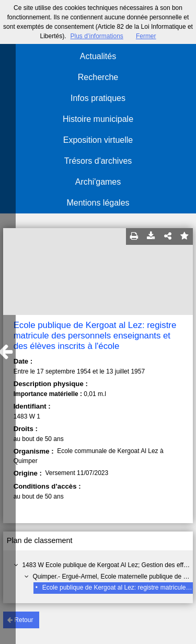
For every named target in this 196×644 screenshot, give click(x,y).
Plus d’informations (96, 36)
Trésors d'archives (98, 161)
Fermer (146, 36)
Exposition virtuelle (98, 140)
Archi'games (98, 182)
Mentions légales (98, 203)
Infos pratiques (98, 98)
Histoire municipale (98, 119)
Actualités (98, 56)
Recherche (98, 77)
